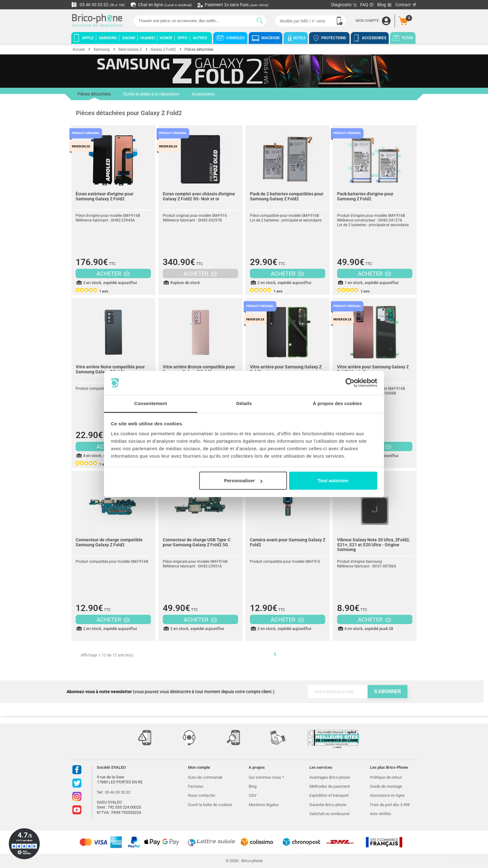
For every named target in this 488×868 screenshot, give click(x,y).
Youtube (77, 810)
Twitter (77, 783)
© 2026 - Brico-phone (244, 861)
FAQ (367, 5)
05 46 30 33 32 (98, 5)
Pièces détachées (94, 96)
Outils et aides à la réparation (151, 94)
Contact (406, 5)
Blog (385, 5)
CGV (253, 795)
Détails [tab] (244, 403)
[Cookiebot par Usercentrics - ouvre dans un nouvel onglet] (350, 383)
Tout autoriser (333, 481)
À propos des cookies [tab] (337, 403)
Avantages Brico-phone (330, 777)
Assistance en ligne (387, 795)
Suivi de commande (205, 777)
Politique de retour (386, 777)
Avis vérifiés (381, 814)
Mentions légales (264, 805)
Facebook (77, 770)
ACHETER (113, 274)
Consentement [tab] (150, 403)
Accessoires (203, 94)
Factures (196, 786)
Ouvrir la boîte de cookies (210, 805)
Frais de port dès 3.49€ (390, 805)
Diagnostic (344, 5)
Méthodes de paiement (330, 786)
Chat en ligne (161, 5)
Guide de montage (386, 786)
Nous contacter (202, 795)
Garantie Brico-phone (328, 805)
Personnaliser (243, 481)
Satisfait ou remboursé (329, 814)
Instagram (77, 796)
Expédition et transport (329, 795)
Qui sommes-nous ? (266, 777)
